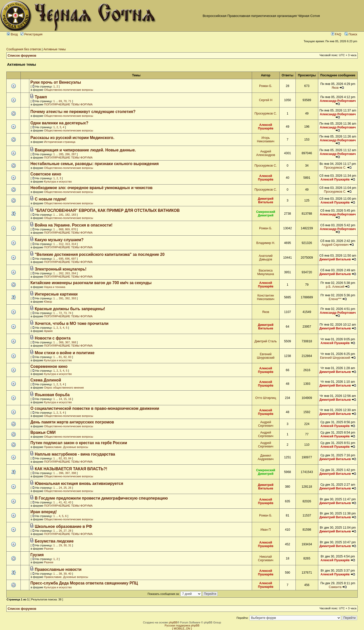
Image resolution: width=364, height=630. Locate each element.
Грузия (37, 555)
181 (61, 215)
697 (74, 259)
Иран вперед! (44, 512)
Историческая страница (60, 142)
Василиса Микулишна (266, 272)
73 (65, 313)
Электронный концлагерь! (61, 269)
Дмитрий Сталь (266, 341)
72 (60, 313)
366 (61, 342)
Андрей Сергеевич (335, 245)
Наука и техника (55, 287)
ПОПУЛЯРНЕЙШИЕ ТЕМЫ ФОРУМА (68, 104)
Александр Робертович (338, 101)
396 (61, 473)
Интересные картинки (56, 294)
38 (60, 574)
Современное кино (49, 366)
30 (65, 545)
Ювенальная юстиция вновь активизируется (79, 483)
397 (67, 473)
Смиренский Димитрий (266, 214)
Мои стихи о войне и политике (64, 353)
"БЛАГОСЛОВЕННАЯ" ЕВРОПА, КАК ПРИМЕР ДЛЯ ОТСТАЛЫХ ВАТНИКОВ (107, 210)
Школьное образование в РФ (63, 526)
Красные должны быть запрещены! (70, 309)
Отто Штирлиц (266, 398)
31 (70, 545)
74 (70, 313)
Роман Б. (266, 86)
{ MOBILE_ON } (182, 628)
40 (70, 574)
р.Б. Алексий (335, 287)
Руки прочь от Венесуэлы (56, 82)
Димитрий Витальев (266, 200)
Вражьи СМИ (43, 432)
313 (67, 244)
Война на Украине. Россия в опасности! (74, 225)
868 (61, 229)
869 (67, 229)
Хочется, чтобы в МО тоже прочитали (72, 323)
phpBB (173, 622)
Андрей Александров (266, 153)
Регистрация (31, 34)
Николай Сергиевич (266, 558)
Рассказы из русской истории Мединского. (72, 138)
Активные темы (55, 49)
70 (65, 101)
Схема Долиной (46, 380)
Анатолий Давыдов (266, 258)
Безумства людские (54, 541)
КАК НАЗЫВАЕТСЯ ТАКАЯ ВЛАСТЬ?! (71, 469)
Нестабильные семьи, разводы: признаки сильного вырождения (95, 164)
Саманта (335, 587)
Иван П (266, 530)
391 (61, 298)
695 (61, 259)
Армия (48, 331)
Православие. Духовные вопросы (66, 447)
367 (67, 342)
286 (67, 154)
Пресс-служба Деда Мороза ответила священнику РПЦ (84, 583)
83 (70, 357)
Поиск (351, 34)
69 (60, 101)
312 (61, 244)
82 (65, 357)
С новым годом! (50, 199)
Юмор (48, 302)
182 (67, 215)
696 (67, 259)
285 (61, 154)
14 (60, 399)
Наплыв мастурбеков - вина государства (75, 454)
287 (74, 154)
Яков (335, 88)
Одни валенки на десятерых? (59, 123)
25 (65, 488)
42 (65, 502)
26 (70, 488)
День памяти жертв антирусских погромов (72, 422)
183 (74, 215)
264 (74, 273)
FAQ (336, 34)
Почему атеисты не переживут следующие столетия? (83, 112)
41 (60, 502)
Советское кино (46, 174)
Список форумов (22, 55)
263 (67, 273)
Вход (12, 34)
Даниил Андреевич (266, 457)
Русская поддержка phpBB (182, 625)
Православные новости (58, 569)
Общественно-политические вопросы (69, 90)
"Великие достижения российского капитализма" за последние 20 (100, 254)
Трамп (41, 97)
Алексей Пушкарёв (266, 127)
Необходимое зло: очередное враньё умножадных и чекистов (91, 188)
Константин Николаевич (266, 297)
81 (60, 357)
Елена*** (335, 299)
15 (65, 399)
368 (74, 342)
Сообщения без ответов (24, 49)
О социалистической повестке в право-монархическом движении (95, 408)
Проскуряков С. (266, 114)
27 (65, 531)
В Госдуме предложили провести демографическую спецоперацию (101, 498)
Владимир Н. (266, 243)
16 (70, 399)
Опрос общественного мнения (64, 388)
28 (70, 531)
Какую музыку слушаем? (59, 240)
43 (70, 502)
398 (74, 473)
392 (67, 298)
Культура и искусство (58, 182)
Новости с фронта (53, 338)
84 (70, 458)
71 (70, 101)
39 (65, 574)
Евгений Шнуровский (266, 356)
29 (60, 545)
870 (74, 229)
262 (61, 273)
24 (60, 488)
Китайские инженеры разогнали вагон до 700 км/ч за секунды (91, 283)
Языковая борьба (52, 395)
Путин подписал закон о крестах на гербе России (79, 443)
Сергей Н (266, 100)
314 (74, 244)
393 (74, 298)
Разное (49, 549)
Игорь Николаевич (266, 140)
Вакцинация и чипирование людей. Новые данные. (85, 150)
